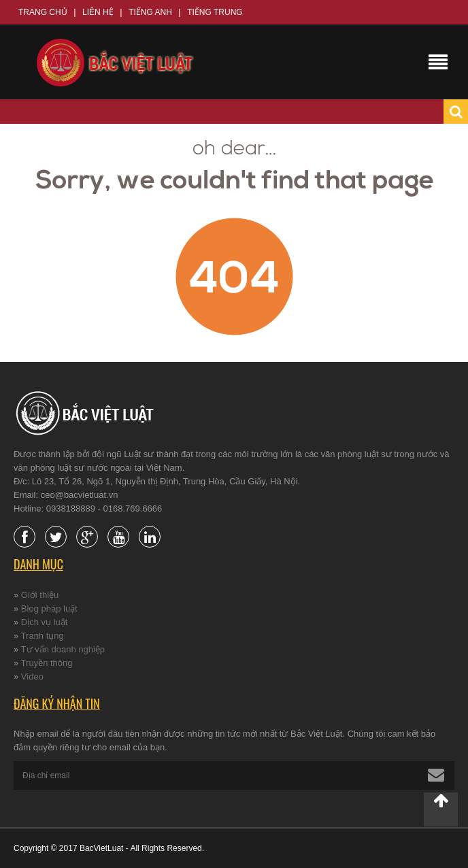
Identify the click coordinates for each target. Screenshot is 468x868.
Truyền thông (47, 663)
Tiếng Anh (150, 12)
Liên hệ (98, 12)
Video (32, 677)
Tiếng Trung (215, 12)
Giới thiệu (40, 595)
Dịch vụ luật (45, 622)
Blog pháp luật (49, 608)
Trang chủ (43, 12)
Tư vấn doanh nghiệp (63, 649)
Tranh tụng (43, 636)
